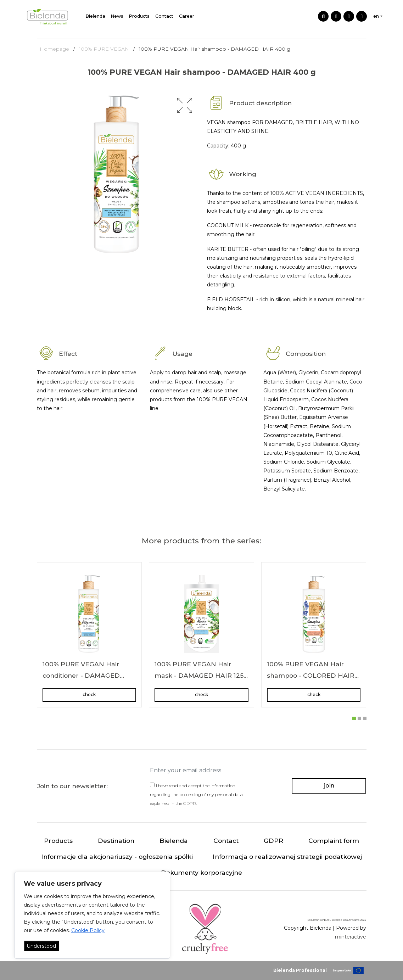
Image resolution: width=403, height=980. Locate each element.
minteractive (351, 937)
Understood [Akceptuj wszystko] (41, 946)
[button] (185, 105)
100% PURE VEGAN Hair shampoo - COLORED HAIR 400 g (311, 675)
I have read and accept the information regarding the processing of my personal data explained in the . (196, 794)
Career (187, 16)
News (117, 16)
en (376, 16)
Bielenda (96, 16)
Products (139, 16)
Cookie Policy (88, 930)
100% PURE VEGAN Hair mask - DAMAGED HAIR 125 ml (199, 675)
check (89, 695)
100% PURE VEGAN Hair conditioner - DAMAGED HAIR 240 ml (81, 675)
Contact (164, 16)
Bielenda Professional (300, 970)
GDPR (190, 803)
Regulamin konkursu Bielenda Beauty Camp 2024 (337, 920)
